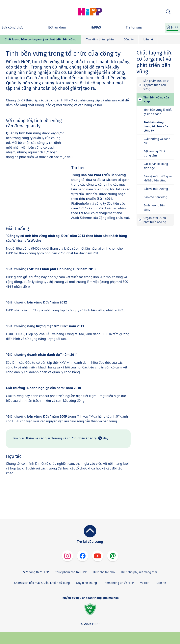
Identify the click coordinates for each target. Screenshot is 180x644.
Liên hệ (148, 39)
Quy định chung (86, 583)
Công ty (129, 39)
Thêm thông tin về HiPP (119, 583)
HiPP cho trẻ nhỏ (104, 572)
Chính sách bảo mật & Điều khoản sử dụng (42, 583)
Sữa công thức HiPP (36, 572)
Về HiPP (145, 583)
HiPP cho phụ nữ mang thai (139, 572)
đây (106, 438)
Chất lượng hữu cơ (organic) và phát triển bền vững (41, 39)
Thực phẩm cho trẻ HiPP (71, 572)
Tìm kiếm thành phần (100, 39)
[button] (168, 12)
